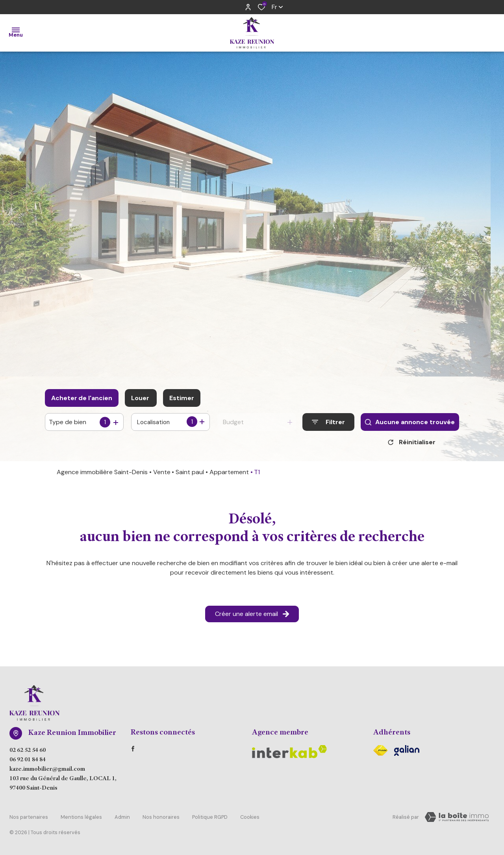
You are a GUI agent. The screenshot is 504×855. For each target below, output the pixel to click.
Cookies (250, 819)
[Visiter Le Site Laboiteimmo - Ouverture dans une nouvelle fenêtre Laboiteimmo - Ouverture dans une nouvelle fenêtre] (457, 820)
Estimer (182, 398)
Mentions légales (81, 819)
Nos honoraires (161, 819)
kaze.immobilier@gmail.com (47, 772)
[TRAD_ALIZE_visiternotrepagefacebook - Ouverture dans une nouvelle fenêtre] (133, 751)
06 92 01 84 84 (28, 763)
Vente (162, 475)
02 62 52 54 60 (28, 753)
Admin (122, 819)
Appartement (229, 475)
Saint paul (190, 475)
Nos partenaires (29, 819)
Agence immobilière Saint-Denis (102, 475)
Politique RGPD (210, 819)
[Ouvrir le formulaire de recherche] (328, 422)
